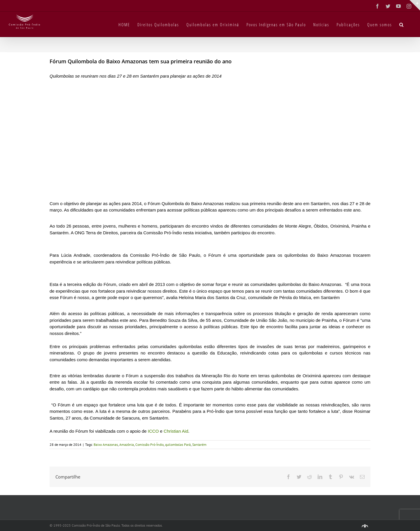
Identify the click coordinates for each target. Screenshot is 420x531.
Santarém (199, 444)
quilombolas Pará (178, 444)
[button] (402, 24)
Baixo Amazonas (106, 444)
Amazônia (127, 444)
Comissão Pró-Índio (149, 444)
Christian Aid (176, 431)
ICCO (153, 431)
